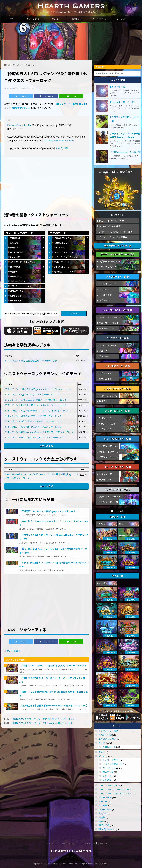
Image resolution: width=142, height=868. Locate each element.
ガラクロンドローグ (106, 345)
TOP (11, 19)
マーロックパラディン (107, 396)
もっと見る (45, 445)
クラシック (102, 524)
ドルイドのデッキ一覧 (117, 366)
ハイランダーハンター (107, 424)
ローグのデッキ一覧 (117, 338)
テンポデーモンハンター (108, 261)
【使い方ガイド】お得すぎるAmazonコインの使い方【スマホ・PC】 (54, 705)
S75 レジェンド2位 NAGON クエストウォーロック (30, 394)
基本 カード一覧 (117, 87)
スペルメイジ (103, 289)
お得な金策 (121, 19)
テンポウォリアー (105, 474)
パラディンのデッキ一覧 (118, 388)
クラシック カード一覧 (122, 102)
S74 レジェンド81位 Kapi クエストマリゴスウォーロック (33, 427)
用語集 (102, 817)
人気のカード (109, 747)
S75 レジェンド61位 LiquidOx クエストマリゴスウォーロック (36, 400)
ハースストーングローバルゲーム (115, 789)
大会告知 (103, 813)
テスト (102, 752)
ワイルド (117, 576)
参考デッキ (108, 772)
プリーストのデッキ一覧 (118, 489)
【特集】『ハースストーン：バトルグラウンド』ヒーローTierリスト (53, 665)
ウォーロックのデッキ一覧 (117, 310)
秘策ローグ (102, 351)
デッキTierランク (33, 19)
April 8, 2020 (62, 148)
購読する (101, 67)
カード (102, 743)
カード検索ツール (99, 19)
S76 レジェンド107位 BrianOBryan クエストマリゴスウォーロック (38, 389)
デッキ (102, 756)
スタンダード (117, 517)
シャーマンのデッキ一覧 (117, 439)
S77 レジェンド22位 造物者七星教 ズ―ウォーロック (31, 360)
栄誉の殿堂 (102, 583)
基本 (121, 524)
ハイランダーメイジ (106, 284)
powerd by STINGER (101, 864)
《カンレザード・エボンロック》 (71, 104)
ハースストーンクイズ (109, 785)
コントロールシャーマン (108, 452)
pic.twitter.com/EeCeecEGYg (59, 140)
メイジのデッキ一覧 (117, 277)
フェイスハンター (105, 429)
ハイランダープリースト (108, 502)
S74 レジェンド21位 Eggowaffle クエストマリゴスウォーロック (37, 411)
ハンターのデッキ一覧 (117, 411)
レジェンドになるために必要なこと (114, 237)
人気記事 (103, 805)
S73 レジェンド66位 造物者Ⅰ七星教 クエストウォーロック (34, 437)
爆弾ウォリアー (104, 479)
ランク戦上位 (13, 651)
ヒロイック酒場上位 (112, 764)
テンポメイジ (103, 300)
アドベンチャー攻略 (108, 731)
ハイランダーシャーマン (108, 457)
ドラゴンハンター (105, 418)
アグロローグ (103, 356)
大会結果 (107, 780)
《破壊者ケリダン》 (21, 108)
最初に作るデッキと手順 (108, 226)
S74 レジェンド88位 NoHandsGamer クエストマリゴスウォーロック (39, 432)
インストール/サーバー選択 (110, 221)
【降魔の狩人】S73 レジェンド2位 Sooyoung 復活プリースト (42, 723)
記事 (101, 821)
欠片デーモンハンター (107, 267)
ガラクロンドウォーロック (110, 317)
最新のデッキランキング (117, 245)
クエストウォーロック (107, 323)
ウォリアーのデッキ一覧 (118, 467)
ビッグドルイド (104, 373)
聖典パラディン (104, 401)
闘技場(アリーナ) (107, 829)
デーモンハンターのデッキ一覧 (117, 254)
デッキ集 (55, 19)
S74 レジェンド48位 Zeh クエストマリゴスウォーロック (33, 421)
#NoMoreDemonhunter (19, 125)
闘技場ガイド (77, 19)
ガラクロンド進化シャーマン (111, 446)
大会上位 (107, 776)
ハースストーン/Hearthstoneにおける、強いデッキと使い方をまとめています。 (71, 857)
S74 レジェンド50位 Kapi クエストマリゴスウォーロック (33, 416)
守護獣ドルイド (104, 379)
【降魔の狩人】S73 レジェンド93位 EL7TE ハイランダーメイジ (43, 719)
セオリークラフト (111, 760)
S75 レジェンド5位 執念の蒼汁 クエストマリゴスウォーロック (36, 405)
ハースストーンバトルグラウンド (115, 793)
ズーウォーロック (105, 328)
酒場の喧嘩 (104, 825)
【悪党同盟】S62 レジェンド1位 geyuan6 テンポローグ (47, 511)
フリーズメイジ (104, 295)
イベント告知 (105, 735)
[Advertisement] (46, 180)
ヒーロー (103, 801)
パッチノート (105, 797)
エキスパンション (107, 739)
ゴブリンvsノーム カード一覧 (125, 152)
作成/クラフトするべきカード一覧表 (114, 232)
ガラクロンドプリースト (108, 496)
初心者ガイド (105, 809)
